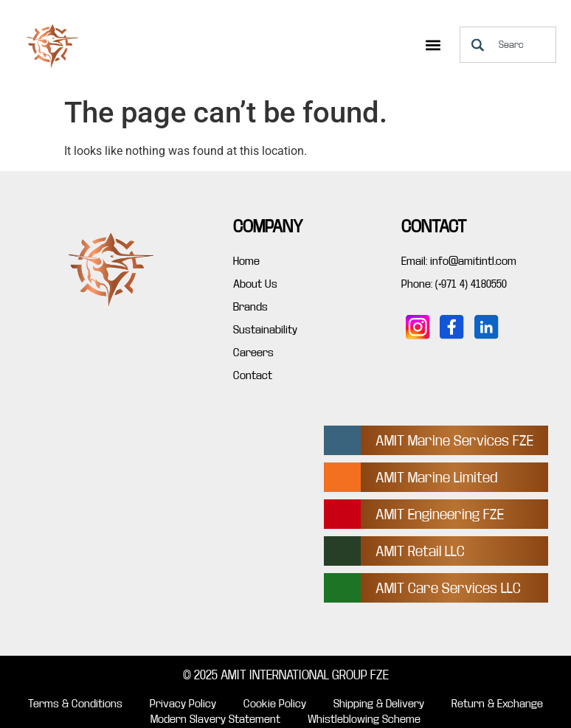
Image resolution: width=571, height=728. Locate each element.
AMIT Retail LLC (420, 551)
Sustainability (265, 330)
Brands (250, 307)
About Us (255, 284)
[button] (433, 45)
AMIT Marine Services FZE (454, 441)
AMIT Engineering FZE (440, 514)
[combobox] (508, 45)
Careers (253, 353)
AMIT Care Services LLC (448, 588)
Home (246, 261)
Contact (253, 375)
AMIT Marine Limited (436, 478)
